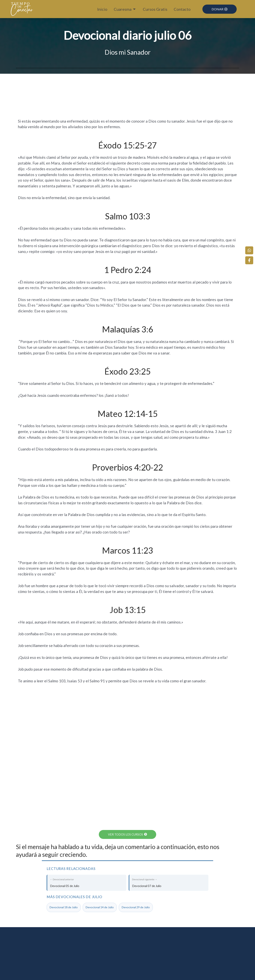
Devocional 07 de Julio (169, 882)
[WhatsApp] (250, 249)
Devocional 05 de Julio (87, 882)
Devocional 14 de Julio (100, 908)
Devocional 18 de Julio (64, 908)
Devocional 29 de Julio (136, 908)
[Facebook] (250, 259)
